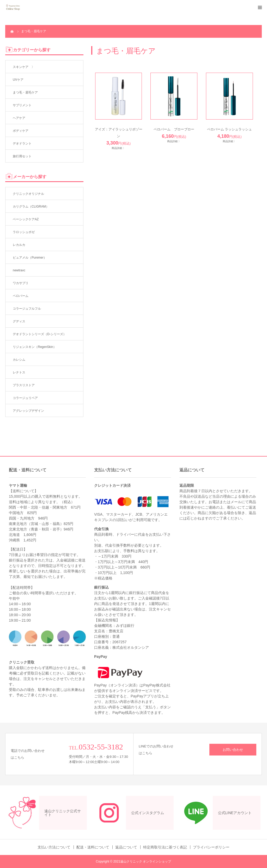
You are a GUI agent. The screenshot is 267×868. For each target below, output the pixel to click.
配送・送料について (93, 847)
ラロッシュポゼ (24, 232)
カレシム (19, 360)
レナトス (19, 372)
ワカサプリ (21, 283)
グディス (19, 321)
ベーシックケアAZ (26, 219)
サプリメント (22, 105)
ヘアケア (19, 118)
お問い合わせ (233, 750)
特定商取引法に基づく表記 (165, 847)
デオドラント (22, 143)
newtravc (19, 270)
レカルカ (19, 245)
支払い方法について (54, 847)
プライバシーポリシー (211, 847)
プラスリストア (24, 385)
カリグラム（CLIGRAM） (31, 207)
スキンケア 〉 (24, 67)
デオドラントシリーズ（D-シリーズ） (40, 334)
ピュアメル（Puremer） (30, 258)
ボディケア (21, 131)
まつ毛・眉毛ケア (25, 92)
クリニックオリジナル (28, 194)
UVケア (18, 80)
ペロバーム (21, 296)
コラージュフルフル (27, 309)
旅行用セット (22, 156)
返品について (126, 847)
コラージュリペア (25, 398)
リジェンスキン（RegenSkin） (35, 347)
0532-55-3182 (101, 747)
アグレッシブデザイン (28, 411)
